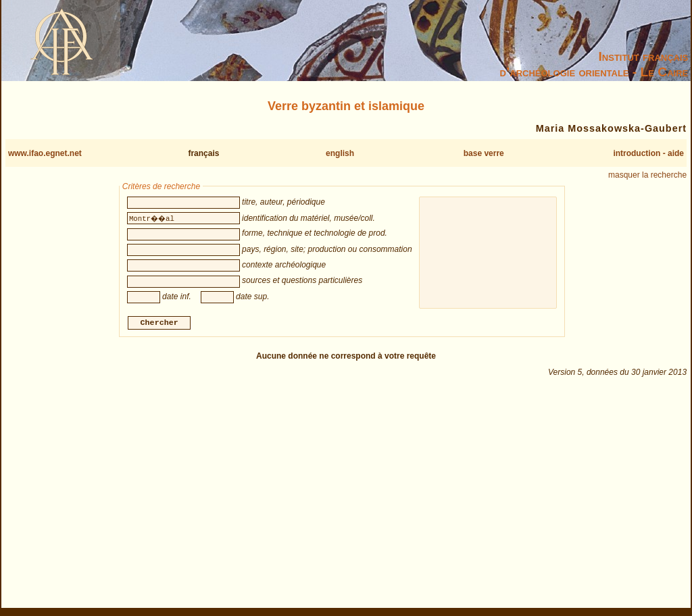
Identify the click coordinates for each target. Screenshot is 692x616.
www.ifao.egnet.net (45, 153)
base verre (484, 153)
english (340, 153)
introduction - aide (648, 153)
